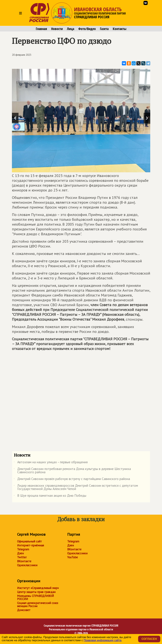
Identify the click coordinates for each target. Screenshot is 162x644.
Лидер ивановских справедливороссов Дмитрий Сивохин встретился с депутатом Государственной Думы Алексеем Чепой (76, 487)
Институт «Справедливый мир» (38, 588)
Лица (71, 29)
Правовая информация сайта (103, 640)
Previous (15, 118)
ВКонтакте (24, 561)
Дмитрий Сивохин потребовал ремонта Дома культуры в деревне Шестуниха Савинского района (72, 471)
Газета (104, 29)
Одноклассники (27, 565)
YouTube (73, 557)
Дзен (20, 553)
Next (147, 118)
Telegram (23, 549)
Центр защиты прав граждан (36, 592)
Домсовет (24, 610)
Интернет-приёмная (31, 545)
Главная (41, 29)
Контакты (120, 29)
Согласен (149, 639)
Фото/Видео (87, 29)
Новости (57, 29)
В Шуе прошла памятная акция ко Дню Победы (50, 496)
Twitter (22, 557)
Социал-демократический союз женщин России (38, 605)
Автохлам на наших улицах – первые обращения (51, 463)
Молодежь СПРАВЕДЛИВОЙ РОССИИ (36, 597)
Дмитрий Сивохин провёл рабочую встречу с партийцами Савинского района (72, 479)
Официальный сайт (29, 541)
